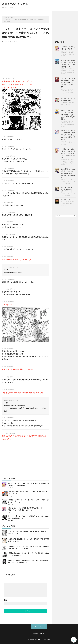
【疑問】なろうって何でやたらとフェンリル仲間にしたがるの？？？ (68, 143)
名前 (5, 600)
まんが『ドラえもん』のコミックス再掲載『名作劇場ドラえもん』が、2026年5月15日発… (68, 115)
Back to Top (39, 627)
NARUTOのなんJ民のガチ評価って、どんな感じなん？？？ (67, 104)
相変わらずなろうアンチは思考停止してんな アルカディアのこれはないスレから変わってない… (68, 135)
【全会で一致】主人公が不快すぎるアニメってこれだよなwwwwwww (68, 204)
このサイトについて (39, 634)
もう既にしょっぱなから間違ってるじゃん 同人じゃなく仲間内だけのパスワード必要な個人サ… (68, 153)
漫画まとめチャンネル (15, 4)
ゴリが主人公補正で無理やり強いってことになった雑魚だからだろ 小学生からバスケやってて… (68, 83)
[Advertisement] (26, 57)
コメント (7, 581)
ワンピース (14, 42)
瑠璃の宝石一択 (66, 200)
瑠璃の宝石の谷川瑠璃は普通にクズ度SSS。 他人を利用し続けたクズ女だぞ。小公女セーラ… (68, 173)
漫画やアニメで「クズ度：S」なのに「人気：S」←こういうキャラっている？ (68, 182)
